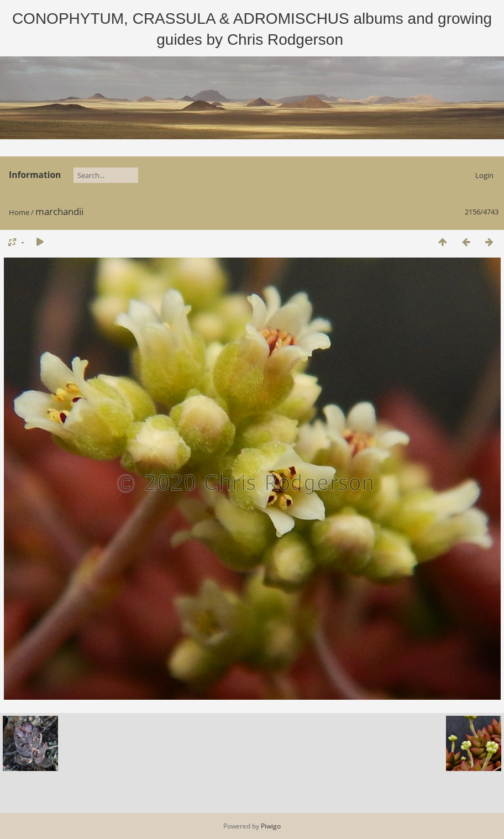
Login (484, 175)
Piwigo (271, 826)
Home (19, 212)
